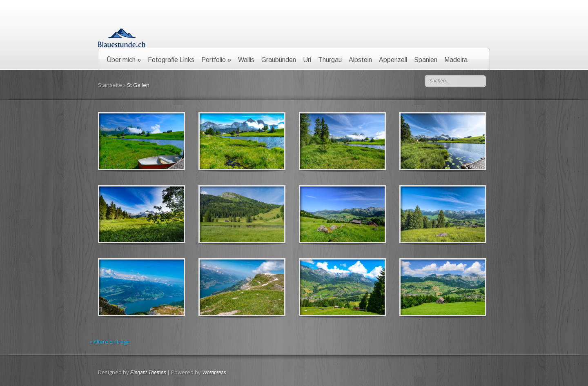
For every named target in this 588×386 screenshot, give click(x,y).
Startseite (110, 85)
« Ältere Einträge (110, 342)
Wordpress (214, 373)
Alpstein (360, 60)
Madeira (456, 60)
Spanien (426, 60)
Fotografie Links (171, 60)
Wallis (246, 60)
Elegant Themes (148, 373)
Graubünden (279, 60)
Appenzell (393, 60)
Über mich (124, 60)
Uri (307, 60)
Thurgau (330, 60)
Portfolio (216, 60)
